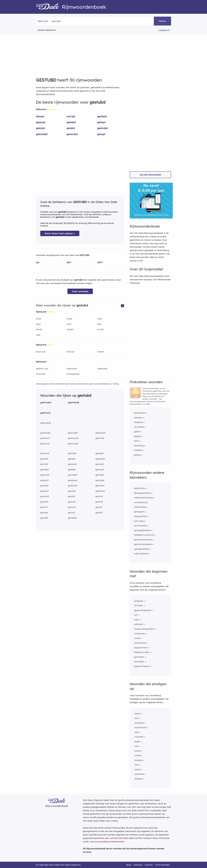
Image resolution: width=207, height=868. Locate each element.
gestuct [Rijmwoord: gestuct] (72, 502)
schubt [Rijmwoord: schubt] (70, 329)
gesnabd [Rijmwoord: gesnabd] (72, 475)
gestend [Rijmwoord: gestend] (45, 496)
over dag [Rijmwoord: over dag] (139, 521)
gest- (100, 262)
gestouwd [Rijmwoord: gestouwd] (73, 438)
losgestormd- (141, 648)
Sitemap (138, 865)
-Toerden (139, 737)
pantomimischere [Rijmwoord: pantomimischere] (143, 540)
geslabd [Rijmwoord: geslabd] (44, 469)
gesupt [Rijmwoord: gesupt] (101, 134)
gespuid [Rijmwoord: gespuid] (44, 480)
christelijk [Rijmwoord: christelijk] (139, 427)
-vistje (137, 755)
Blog (129, 865)
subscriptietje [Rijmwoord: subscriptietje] (141, 554)
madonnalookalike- (144, 629)
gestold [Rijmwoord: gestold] (44, 502)
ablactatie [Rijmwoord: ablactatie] (139, 488)
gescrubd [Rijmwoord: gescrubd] (72, 134)
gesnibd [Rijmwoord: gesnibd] (100, 475)
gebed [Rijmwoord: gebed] (137, 436)
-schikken (139, 723)
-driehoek (139, 774)
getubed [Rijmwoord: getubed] (72, 518)
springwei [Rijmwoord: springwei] (139, 512)
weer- (137, 620)
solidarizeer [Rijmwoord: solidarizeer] (140, 507)
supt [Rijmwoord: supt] (38, 335)
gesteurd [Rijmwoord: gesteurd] (45, 438)
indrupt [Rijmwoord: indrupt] (70, 352)
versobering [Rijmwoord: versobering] (140, 502)
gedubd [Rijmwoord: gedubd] (71, 122)
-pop (136, 732)
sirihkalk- (139, 601)
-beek (137, 741)
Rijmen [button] (162, 21)
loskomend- (140, 643)
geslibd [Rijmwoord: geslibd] (72, 469)
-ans (136, 718)
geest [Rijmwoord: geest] (137, 431)
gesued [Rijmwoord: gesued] (44, 512)
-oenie (137, 769)
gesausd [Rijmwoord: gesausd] (72, 464)
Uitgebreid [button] (164, 30)
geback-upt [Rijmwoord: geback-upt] (42, 369)
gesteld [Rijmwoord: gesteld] (72, 491)
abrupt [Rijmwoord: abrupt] (40, 116)
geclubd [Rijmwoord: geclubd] (102, 116)
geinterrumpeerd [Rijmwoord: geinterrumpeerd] (143, 544)
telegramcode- (142, 652)
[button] (122, 305)
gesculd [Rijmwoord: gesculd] (100, 464)
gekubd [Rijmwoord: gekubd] (40, 128)
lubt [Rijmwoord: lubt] (99, 324)
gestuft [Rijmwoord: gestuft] (99, 502)
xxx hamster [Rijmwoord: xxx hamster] (140, 526)
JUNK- (137, 638)
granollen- (139, 657)
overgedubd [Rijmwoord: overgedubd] (73, 374)
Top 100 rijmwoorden (150, 175)
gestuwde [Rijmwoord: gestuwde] (73, 444)
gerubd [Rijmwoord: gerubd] (44, 464)
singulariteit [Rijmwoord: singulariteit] (140, 516)
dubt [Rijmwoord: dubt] (100, 319)
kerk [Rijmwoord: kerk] (136, 441)
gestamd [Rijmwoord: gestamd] (73, 486)
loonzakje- (139, 661)
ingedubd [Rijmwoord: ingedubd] (102, 369)
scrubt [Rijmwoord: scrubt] (100, 329)
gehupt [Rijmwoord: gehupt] (101, 122)
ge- (38, 262)
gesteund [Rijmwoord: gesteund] (100, 433)
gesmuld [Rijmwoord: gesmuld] (45, 475)
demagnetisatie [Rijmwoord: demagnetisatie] (142, 493)
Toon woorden (80, 291)
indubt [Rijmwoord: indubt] (101, 352)
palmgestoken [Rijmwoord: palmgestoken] (142, 549)
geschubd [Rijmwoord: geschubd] (42, 134)
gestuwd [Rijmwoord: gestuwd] (45, 413)
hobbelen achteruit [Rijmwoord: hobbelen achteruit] (144, 535)
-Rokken (138, 779)
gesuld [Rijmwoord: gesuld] (99, 512)
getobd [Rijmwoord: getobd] (44, 518)
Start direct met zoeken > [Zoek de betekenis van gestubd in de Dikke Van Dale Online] (60, 233)
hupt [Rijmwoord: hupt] (38, 324)
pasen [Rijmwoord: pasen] (137, 455)
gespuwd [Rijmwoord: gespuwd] (73, 480)
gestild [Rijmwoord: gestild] (71, 496)
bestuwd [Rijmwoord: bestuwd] (45, 453)
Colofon (149, 865)
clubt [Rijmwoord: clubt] (39, 319)
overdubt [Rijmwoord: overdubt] (41, 374)
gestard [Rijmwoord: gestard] (44, 491)
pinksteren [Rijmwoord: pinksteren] (140, 413)
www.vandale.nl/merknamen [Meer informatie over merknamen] (109, 842)
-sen (136, 746)
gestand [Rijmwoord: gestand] (100, 486)
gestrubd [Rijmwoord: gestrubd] (46, 402)
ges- (69, 262)
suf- (136, 615)
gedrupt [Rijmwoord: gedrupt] (41, 122)
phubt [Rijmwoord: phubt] (39, 329)
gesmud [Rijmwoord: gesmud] (100, 469)
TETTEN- (139, 606)
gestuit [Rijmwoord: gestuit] (44, 507)
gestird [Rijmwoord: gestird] (99, 496)
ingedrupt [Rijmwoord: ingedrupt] (72, 369)
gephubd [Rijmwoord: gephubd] (102, 128)
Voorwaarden (163, 865)
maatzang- (140, 634)
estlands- (139, 624)
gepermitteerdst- (143, 610)
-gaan (137, 714)
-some (137, 751)
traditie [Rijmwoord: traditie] (138, 450)
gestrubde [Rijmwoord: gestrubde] (46, 423)
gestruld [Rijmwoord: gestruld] (100, 438)
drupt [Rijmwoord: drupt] (69, 319)
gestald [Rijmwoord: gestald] (44, 486)
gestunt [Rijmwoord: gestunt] (72, 507)
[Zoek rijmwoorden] (66, 21)
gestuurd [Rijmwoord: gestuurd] (45, 444)
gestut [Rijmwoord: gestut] (99, 507)
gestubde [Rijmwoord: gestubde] (73, 402)
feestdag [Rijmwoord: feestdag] (139, 446)
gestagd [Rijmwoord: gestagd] (100, 480)
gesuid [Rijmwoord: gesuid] (71, 512)
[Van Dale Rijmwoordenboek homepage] (49, 7)
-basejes (138, 760)
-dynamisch (140, 727)
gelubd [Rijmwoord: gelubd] (71, 128)
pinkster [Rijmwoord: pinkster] (138, 418)
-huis (136, 765)
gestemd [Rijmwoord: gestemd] (100, 491)
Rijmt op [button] (42, 21)
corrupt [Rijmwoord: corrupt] (71, 116)
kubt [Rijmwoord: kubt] (69, 324)
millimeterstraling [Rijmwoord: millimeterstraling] (143, 498)
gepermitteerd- (142, 666)
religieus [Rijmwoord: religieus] (138, 422)
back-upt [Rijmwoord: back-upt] (41, 352)
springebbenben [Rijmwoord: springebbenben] (142, 530)
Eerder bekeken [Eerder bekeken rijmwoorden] (46, 30)
